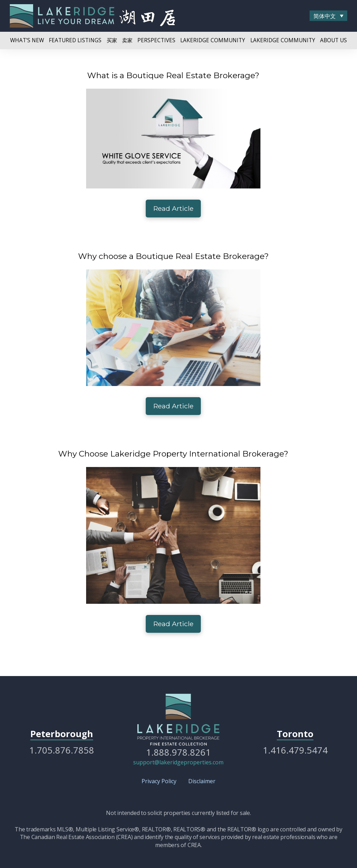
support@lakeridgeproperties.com (178, 762)
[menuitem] (328, 16)
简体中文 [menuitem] (325, 16)
